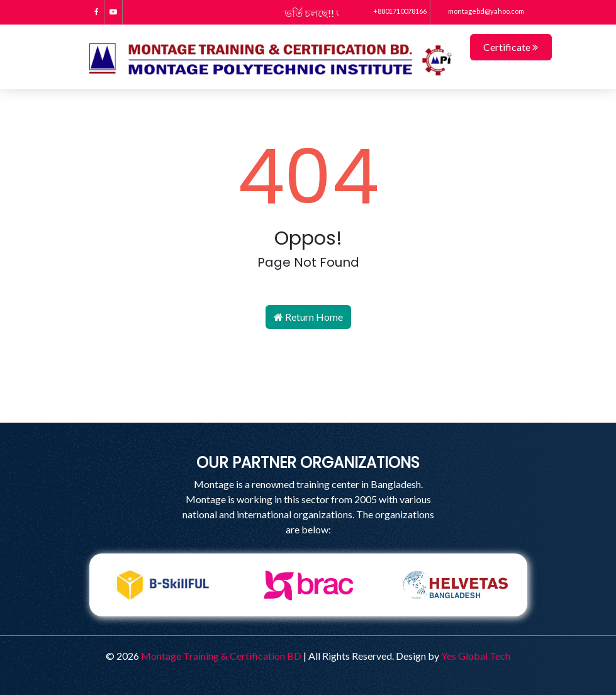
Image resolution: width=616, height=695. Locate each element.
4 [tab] (337, 626)
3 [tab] (318, 626)
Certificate (511, 47)
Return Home (308, 317)
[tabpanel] (162, 585)
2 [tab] (299, 626)
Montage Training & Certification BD (221, 656)
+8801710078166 (394, 11)
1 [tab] (280, 626)
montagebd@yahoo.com (479, 11)
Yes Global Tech (476, 656)
